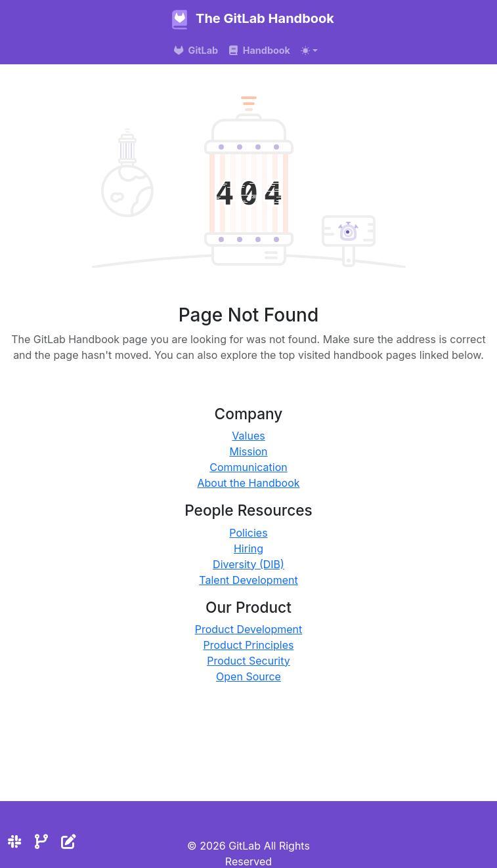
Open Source (248, 676)
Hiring (248, 548)
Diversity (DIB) (248, 564)
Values (248, 436)
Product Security (248, 661)
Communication (248, 467)
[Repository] (41, 841)
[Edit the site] (69, 841)
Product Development (249, 629)
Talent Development (248, 580)
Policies (248, 533)
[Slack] (14, 841)
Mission (248, 451)
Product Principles (249, 645)
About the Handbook (248, 483)
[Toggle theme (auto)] (309, 51)
